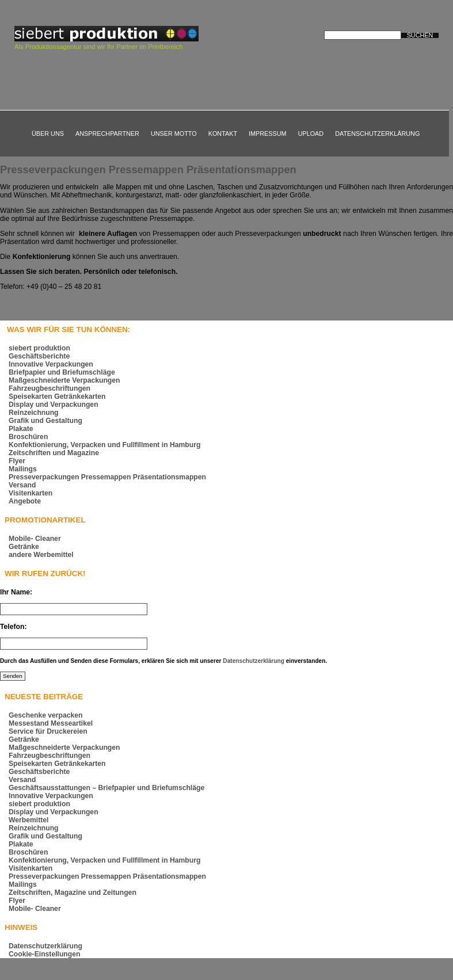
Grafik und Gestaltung (45, 421)
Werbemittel (28, 820)
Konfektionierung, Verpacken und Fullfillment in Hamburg (104, 445)
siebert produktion (39, 348)
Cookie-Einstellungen (44, 954)
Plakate (21, 429)
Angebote (25, 501)
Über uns (48, 134)
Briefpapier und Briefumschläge (62, 372)
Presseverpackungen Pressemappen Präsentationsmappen (148, 169)
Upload (311, 134)
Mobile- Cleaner (35, 539)
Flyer (17, 461)
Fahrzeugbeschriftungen (50, 388)
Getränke (24, 547)
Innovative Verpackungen (51, 364)
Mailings (23, 469)
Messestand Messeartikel (51, 723)
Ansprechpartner (107, 134)
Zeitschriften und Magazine (54, 453)
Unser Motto (174, 134)
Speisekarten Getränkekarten (57, 396)
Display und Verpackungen (54, 405)
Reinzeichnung (34, 413)
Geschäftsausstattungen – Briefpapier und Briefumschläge (106, 788)
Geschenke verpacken (46, 715)
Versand (22, 485)
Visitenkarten (31, 493)
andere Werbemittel (41, 555)
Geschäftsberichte (39, 356)
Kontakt (223, 134)
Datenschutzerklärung (377, 134)
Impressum (268, 134)
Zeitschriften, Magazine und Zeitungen (73, 893)
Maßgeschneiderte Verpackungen (64, 380)
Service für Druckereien (48, 731)
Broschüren (28, 437)
